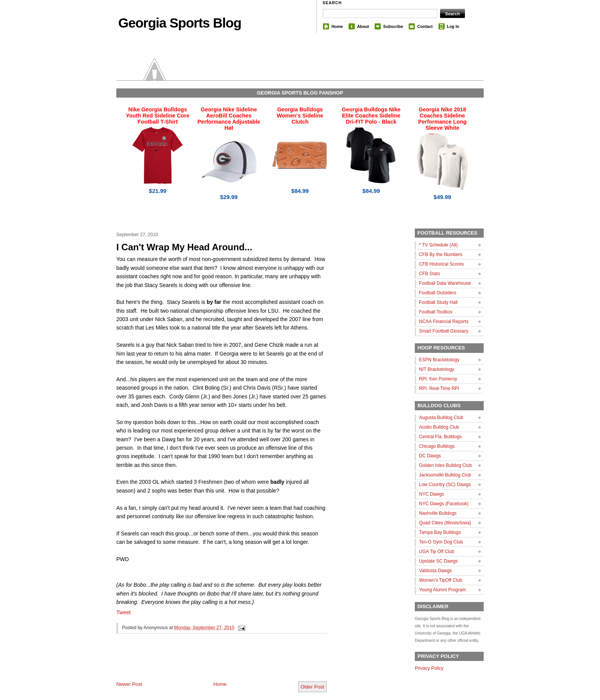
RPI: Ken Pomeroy (438, 379)
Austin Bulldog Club (439, 427)
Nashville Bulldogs (438, 513)
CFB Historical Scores (441, 264)
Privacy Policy (429, 668)
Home (337, 26)
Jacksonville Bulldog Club (445, 475)
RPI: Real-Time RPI (439, 388)
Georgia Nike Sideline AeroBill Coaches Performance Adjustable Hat (229, 119)
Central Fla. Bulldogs (440, 437)
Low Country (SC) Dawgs (445, 485)
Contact (425, 26)
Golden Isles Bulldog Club (445, 465)
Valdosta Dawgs (435, 571)
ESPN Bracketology (439, 360)
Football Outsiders (438, 293)
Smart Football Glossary (444, 331)
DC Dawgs (430, 456)
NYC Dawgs (431, 494)
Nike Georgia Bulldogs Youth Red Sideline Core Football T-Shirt (158, 116)
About (363, 26)
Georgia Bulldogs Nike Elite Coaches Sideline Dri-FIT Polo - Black (371, 116)
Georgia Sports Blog (180, 23)
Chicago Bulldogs (437, 446)
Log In (453, 26)
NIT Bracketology (437, 369)
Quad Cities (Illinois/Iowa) (445, 523)
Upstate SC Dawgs (438, 561)
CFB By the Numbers (441, 255)
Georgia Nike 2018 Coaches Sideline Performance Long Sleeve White (442, 119)
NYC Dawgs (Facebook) (444, 504)
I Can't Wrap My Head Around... (184, 247)
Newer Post (129, 684)
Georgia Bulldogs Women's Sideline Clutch (300, 116)
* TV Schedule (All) (438, 245)
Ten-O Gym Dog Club (441, 542)
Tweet (123, 612)
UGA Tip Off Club (437, 552)
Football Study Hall (438, 302)
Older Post (312, 687)
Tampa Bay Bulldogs (440, 532)
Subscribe (393, 26)
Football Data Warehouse (445, 283)
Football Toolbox (436, 312)
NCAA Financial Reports (444, 321)
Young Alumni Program (442, 590)
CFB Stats (430, 274)
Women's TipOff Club (441, 580)
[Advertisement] (206, 664)
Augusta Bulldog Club (441, 418)
